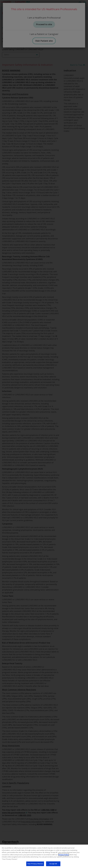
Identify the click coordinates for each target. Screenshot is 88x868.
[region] (44, 856)
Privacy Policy (64, 855)
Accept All (53, 864)
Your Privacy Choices (35, 864)
